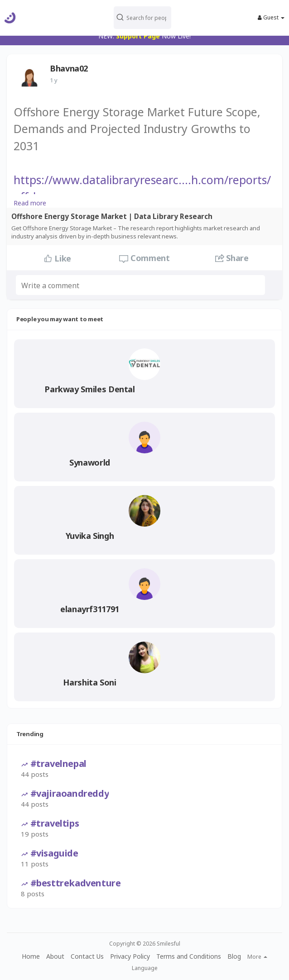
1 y (54, 80)
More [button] (257, 957)
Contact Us (87, 956)
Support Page (138, 36)
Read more (30, 203)
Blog (234, 956)
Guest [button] (271, 18)
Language (145, 968)
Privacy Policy (130, 956)
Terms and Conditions (189, 956)
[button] (143, 18)
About (55, 956)
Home (31, 956)
